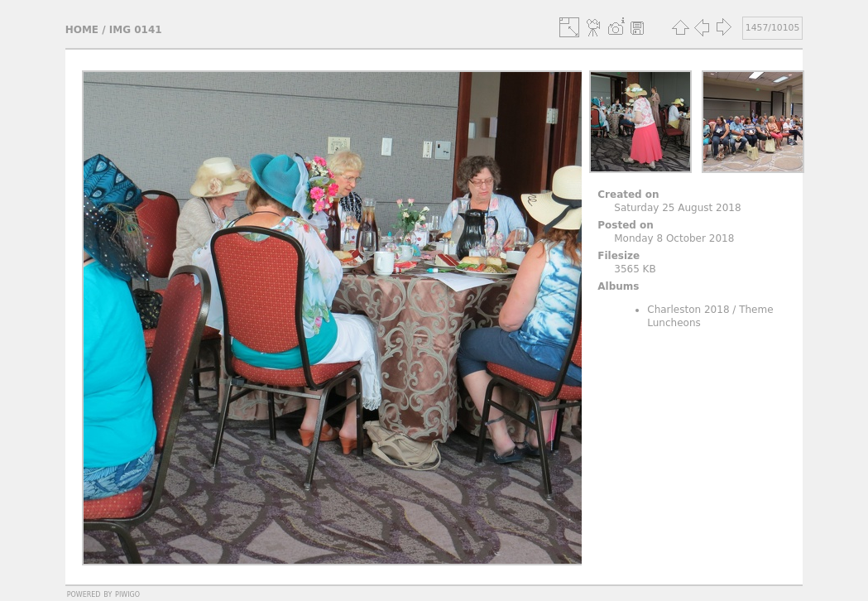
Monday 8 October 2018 (674, 238)
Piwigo (127, 594)
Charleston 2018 (688, 310)
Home (82, 30)
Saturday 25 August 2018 (677, 208)
